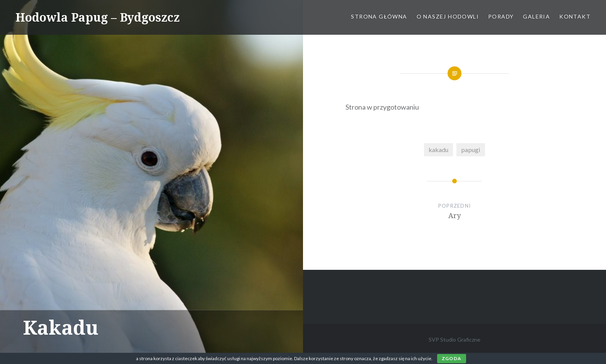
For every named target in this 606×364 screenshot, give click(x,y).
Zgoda (452, 358)
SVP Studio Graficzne (454, 339)
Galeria (536, 16)
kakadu (438, 150)
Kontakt (575, 16)
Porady (501, 16)
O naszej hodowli (448, 16)
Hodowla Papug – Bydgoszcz (98, 17)
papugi (471, 150)
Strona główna (379, 16)
